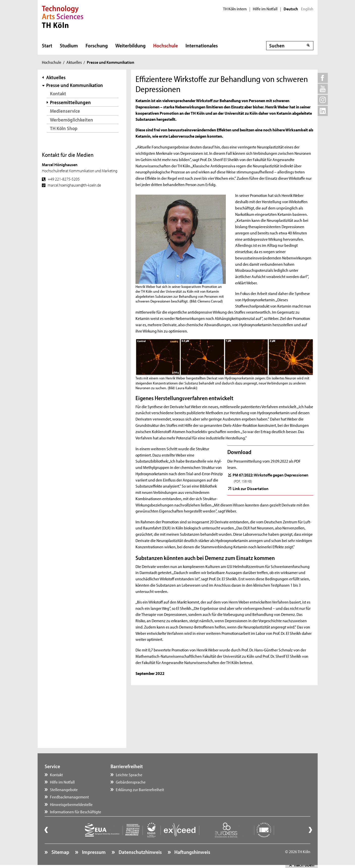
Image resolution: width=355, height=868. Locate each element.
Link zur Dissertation (251, 488)
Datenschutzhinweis (140, 852)
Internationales (202, 45)
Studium (69, 45)
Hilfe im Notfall (265, 9)
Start (47, 45)
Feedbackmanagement (69, 797)
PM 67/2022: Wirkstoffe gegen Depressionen (270, 478)
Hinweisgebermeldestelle (71, 804)
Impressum (93, 852)
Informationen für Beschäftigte (76, 812)
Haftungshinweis (192, 852)
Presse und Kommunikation (75, 85)
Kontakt (58, 93)
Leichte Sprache (129, 774)
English (307, 9)
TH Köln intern (235, 9)
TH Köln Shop (64, 128)
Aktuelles (74, 62)
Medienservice (65, 111)
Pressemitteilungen (70, 102)
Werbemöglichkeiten (72, 120)
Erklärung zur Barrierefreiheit (140, 789)
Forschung (97, 45)
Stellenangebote (64, 789)
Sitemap (60, 852)
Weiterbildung (130, 45)
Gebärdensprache (131, 782)
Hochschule (166, 45)
